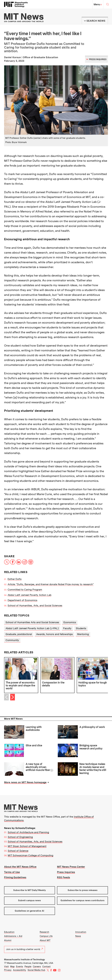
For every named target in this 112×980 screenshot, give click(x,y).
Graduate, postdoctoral (19, 634)
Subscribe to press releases (83, 890)
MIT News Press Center (71, 867)
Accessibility (20, 970)
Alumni (8, 940)
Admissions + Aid (13, 936)
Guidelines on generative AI (29, 911)
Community (12, 640)
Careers (37, 967)
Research (44, 932)
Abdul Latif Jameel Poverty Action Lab (29, 595)
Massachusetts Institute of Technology (24, 960)
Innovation (81, 932)
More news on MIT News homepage (25, 782)
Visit (6, 967)
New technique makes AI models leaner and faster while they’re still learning (93, 768)
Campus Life (46, 936)
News (78, 936)
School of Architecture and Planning (28, 832)
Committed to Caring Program (25, 590)
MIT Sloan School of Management (27, 846)
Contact (46, 967)
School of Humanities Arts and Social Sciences (32, 622)
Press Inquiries (66, 872)
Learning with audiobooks (34, 728)
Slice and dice (34, 745)
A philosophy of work (92, 727)
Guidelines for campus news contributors (82, 900)
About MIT (45, 940)
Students (81, 628)
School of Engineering (20, 837)
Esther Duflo (15, 579)
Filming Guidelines (15, 877)
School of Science (18, 851)
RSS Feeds (64, 877)
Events (20, 967)
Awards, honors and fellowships (54, 634)
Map (12, 967)
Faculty (67, 628)
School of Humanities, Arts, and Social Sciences (35, 606)
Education (9, 932)
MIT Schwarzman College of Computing (30, 855)
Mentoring (83, 634)
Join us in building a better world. (24, 949)
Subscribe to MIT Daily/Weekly (30, 890)
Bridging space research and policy (91, 747)
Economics (70, 622)
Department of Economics (22, 600)
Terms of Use (12, 872)
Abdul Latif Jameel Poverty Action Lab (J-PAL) (32, 628)
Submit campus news (29, 900)
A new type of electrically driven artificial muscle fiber (38, 767)
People (28, 967)
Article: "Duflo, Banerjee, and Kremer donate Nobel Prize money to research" (51, 584)
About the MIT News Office (20, 867)
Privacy (8, 970)
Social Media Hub (36, 970)
